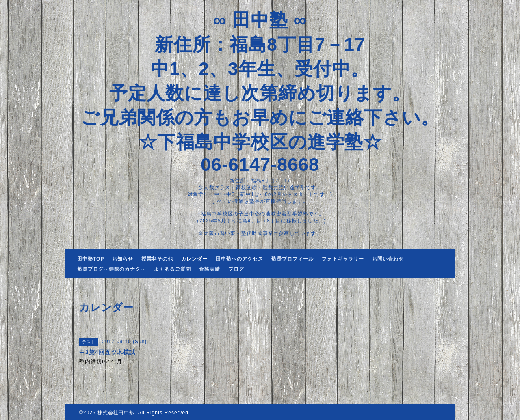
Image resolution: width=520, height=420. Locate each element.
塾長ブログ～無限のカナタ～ (112, 269)
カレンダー (194, 259)
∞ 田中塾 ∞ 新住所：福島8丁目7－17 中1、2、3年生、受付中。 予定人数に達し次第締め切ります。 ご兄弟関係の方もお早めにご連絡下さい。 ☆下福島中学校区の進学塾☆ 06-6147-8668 (260, 92)
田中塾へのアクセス (239, 259)
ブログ (236, 269)
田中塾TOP (91, 259)
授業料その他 (157, 259)
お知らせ (123, 259)
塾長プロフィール (292, 259)
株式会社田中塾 (116, 413)
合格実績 (210, 269)
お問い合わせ (388, 259)
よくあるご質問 (172, 269)
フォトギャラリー (343, 259)
